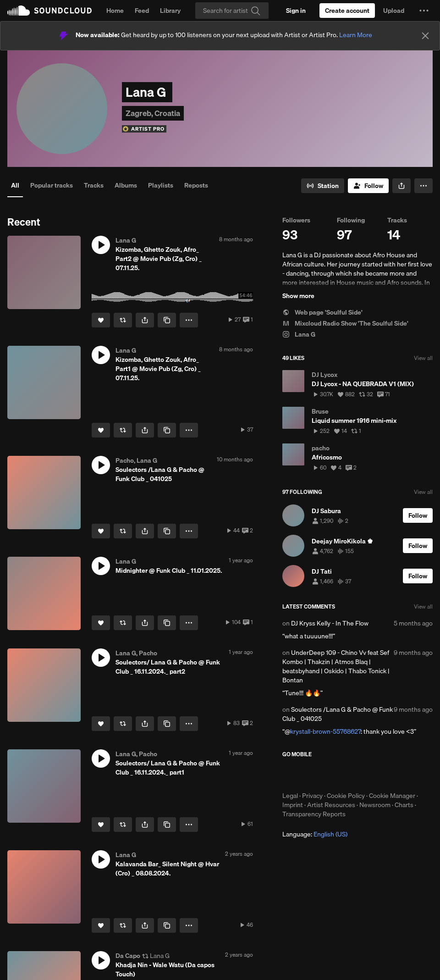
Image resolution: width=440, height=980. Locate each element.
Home (115, 11)
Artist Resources (331, 805)
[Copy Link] (167, 320)
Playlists (161, 185)
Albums (126, 185)
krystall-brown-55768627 (325, 731)
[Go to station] (323, 186)
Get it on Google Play (372, 775)
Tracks (94, 185)
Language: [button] (315, 834)
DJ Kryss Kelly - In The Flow (330, 623)
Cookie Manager (392, 796)
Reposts (196, 185)
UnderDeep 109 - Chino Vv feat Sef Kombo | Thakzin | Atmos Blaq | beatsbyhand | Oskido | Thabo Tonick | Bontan (336, 666)
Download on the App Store (310, 775)
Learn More (356, 35)
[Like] (101, 320)
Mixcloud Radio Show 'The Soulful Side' (345, 323)
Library (170, 11)
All (15, 185)
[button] (424, 11)
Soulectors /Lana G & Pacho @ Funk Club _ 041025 (338, 714)
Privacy (312, 796)
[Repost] (123, 320)
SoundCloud (49, 11)
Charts (404, 805)
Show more (298, 296)
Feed (142, 11)
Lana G (299, 334)
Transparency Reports (314, 814)
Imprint (293, 805)
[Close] (425, 36)
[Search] (232, 11)
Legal (290, 796)
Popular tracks (52, 185)
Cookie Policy (346, 796)
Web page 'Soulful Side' (322, 312)
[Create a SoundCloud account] (347, 11)
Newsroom (375, 805)
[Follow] (368, 186)
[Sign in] (296, 11)
